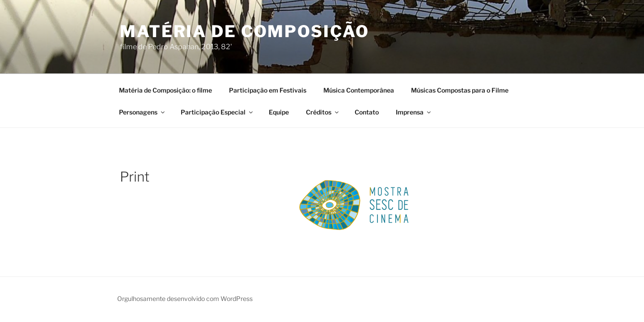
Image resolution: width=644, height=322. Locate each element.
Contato (367, 112)
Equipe (279, 112)
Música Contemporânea (359, 90)
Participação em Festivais (268, 90)
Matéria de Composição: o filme (165, 90)
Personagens (142, 112)
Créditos (323, 112)
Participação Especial (217, 112)
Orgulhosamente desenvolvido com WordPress (185, 299)
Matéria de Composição (244, 31)
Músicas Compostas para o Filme (460, 90)
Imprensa (414, 112)
